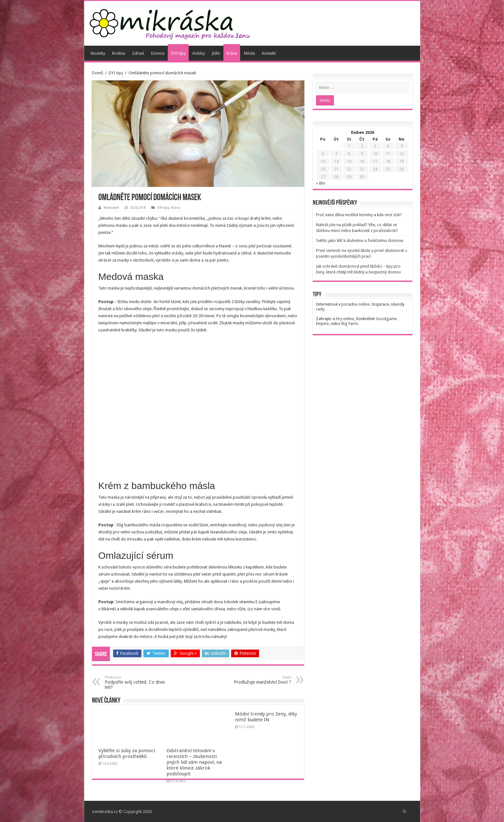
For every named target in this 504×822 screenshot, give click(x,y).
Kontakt (269, 53)
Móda (249, 53)
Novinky (98, 53)
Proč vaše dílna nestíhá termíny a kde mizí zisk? (359, 215)
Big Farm (350, 323)
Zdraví (138, 53)
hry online (345, 319)
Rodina (119, 53)
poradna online (355, 304)
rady (320, 309)
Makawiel (111, 208)
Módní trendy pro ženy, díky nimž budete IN (266, 717)
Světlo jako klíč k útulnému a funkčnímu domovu (360, 240)
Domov (158, 53)
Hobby (199, 53)
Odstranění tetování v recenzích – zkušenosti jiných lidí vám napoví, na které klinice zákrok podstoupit (194, 762)
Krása (232, 53)
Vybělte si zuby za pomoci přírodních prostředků (127, 753)
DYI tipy (178, 53)
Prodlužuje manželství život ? (258, 680)
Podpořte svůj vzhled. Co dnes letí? (138, 683)
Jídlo (216, 53)
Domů (98, 73)
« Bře (321, 183)
